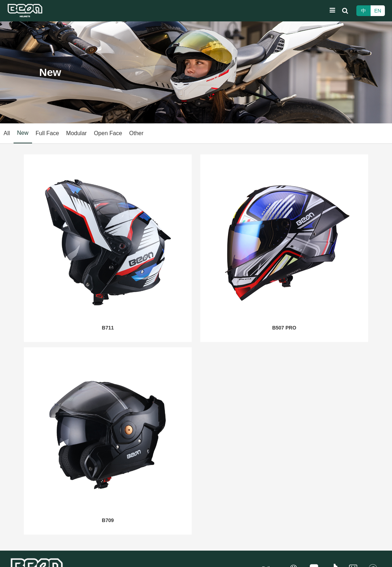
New (23, 133)
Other (136, 133)
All (7, 133)
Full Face (47, 133)
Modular (77, 133)
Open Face (108, 133)
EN (378, 11)
